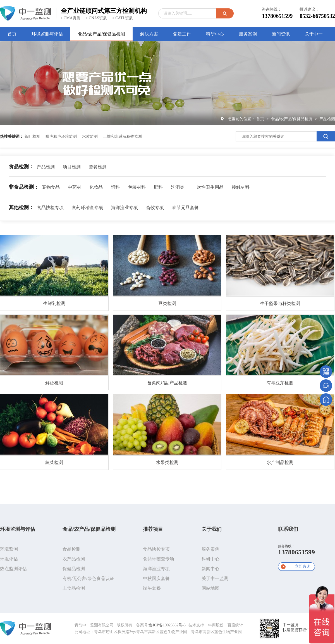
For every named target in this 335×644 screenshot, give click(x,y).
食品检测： (21, 167)
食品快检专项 (50, 208)
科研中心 (210, 559)
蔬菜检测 (54, 462)
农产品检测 (74, 559)
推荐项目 (153, 529)
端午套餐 (152, 588)
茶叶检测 (32, 136)
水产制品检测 (280, 462)
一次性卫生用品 (208, 187)
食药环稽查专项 (87, 208)
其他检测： (21, 207)
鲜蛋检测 (54, 383)
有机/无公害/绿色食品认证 (88, 578)
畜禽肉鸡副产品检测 (167, 383)
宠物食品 (51, 187)
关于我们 (212, 529)
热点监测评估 (13, 569)
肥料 (158, 187)
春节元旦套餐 (185, 208)
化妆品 (96, 187)
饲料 (115, 187)
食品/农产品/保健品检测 (292, 119)
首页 (261, 119)
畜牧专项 (155, 208)
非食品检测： (24, 187)
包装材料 (137, 187)
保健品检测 (74, 569)
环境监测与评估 (18, 529)
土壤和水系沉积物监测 (123, 136)
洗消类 (178, 187)
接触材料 (241, 187)
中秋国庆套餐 (156, 578)
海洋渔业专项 (125, 208)
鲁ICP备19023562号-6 (167, 625)
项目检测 (72, 167)
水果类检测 (167, 462)
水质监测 (90, 136)
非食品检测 (74, 588)
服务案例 (210, 549)
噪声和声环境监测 (61, 136)
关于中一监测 (215, 578)
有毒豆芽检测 (280, 383)
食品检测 (71, 549)
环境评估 (9, 559)
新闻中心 (210, 569)
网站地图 (210, 588)
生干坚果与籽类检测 (280, 303)
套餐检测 (98, 167)
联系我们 (288, 529)
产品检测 (327, 119)
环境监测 (9, 549)
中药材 (75, 187)
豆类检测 (167, 303)
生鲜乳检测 (54, 303)
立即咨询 (303, 566)
